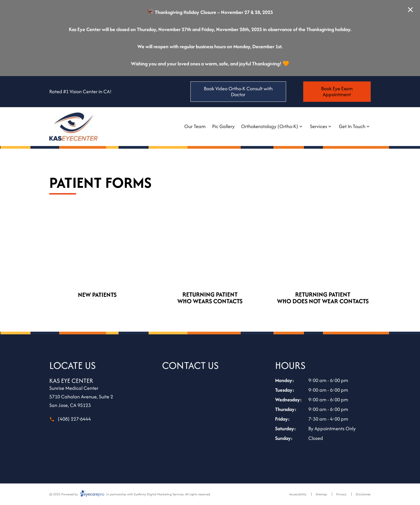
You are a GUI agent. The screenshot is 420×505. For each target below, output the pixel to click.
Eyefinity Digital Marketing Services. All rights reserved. (172, 494)
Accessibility (298, 494)
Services (318, 126)
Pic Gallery (223, 126)
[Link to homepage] (73, 127)
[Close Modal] (410, 10)
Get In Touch (352, 126)
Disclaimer (363, 494)
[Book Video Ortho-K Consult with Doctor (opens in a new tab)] (238, 92)
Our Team (195, 126)
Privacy (341, 494)
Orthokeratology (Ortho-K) (270, 126)
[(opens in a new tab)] (97, 252)
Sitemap (321, 494)
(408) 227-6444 (74, 419)
